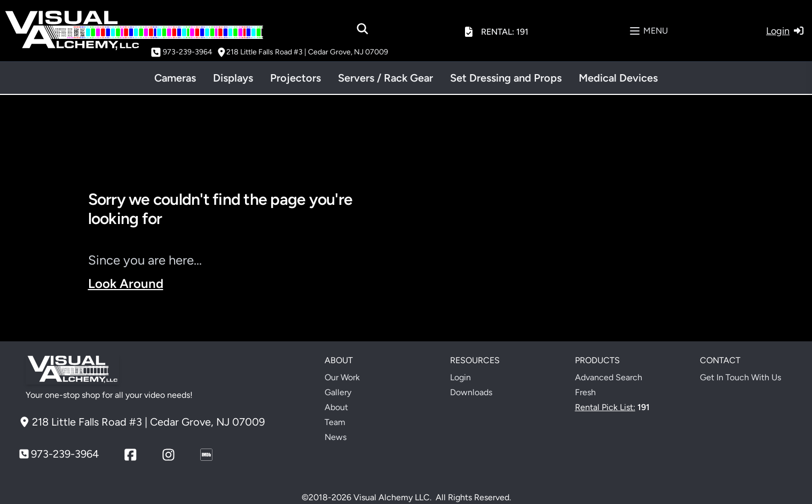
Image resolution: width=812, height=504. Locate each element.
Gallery (338, 392)
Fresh (585, 392)
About (336, 407)
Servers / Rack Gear (385, 78)
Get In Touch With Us (740, 377)
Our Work (342, 377)
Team (335, 422)
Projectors (295, 78)
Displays (233, 78)
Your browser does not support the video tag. (573, 262)
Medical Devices (618, 78)
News (336, 437)
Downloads (471, 392)
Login (460, 377)
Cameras (175, 78)
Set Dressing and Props (506, 78)
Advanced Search (609, 377)
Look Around (126, 283)
